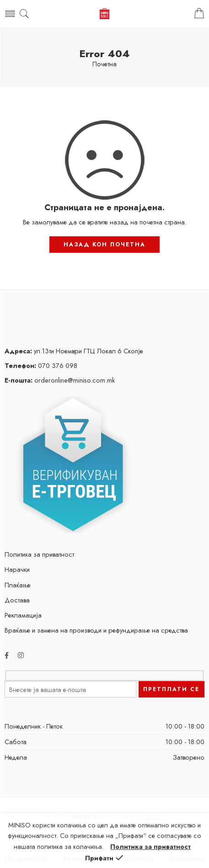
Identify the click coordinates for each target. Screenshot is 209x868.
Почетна (104, 64)
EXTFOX (150, 816)
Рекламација (23, 615)
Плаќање (18, 585)
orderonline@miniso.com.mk (60, 380)
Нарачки (17, 569)
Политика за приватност (39, 554)
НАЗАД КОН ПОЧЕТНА (104, 245)
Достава (17, 600)
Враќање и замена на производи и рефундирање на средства (96, 630)
